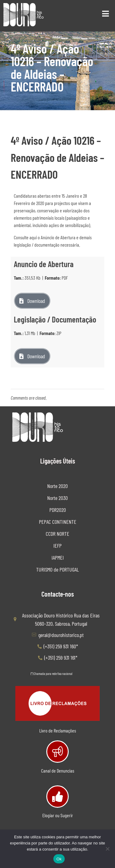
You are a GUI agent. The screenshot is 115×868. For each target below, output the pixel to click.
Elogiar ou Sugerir (58, 815)
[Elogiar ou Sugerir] (57, 797)
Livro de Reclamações (58, 730)
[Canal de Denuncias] (57, 752)
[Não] (107, 849)
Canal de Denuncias (58, 771)
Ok (59, 859)
